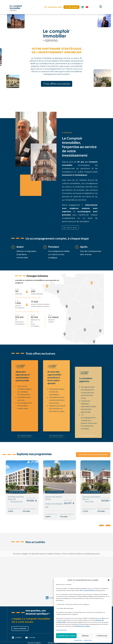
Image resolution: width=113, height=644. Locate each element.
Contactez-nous (53, 7)
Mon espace (71, 7)
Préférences (102, 636)
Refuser (85, 636)
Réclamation (53, 643)
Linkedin (17, 638)
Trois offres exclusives (57, 84)
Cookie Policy (78, 640)
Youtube (30, 638)
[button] (109, 580)
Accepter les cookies (66, 636)
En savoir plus (70, 227)
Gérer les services (61, 630)
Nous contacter (20, 629)
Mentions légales (34, 643)
